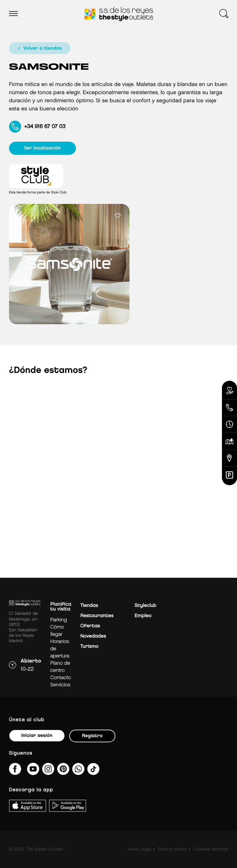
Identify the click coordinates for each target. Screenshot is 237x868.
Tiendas (89, 606)
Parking (59, 620)
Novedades (93, 636)
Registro (92, 736)
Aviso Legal (139, 849)
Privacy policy (172, 849)
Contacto (61, 678)
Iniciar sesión (37, 736)
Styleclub (145, 606)
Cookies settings (210, 849)
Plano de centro (60, 667)
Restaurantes (97, 616)
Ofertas (90, 626)
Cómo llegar (57, 631)
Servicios (60, 685)
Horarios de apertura (60, 649)
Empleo (143, 616)
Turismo (89, 646)
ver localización (42, 148)
